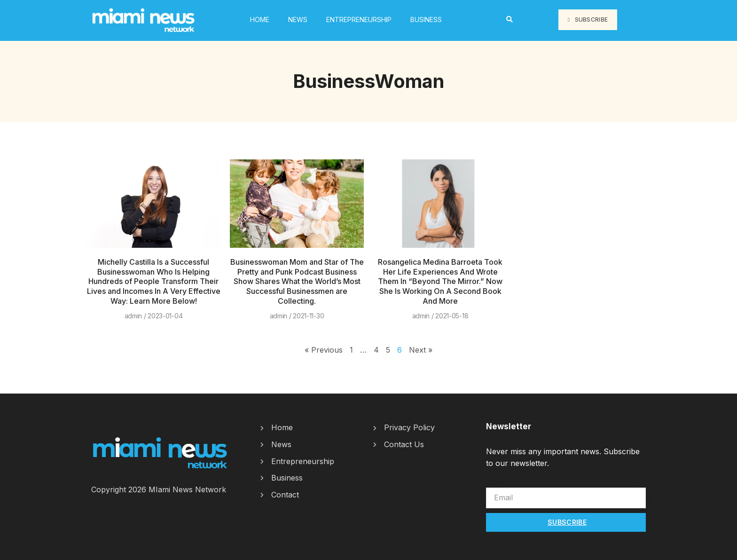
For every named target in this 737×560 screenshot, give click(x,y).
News (298, 20)
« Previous (324, 350)
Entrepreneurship (359, 20)
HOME (260, 20)
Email (495, 483)
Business (426, 20)
